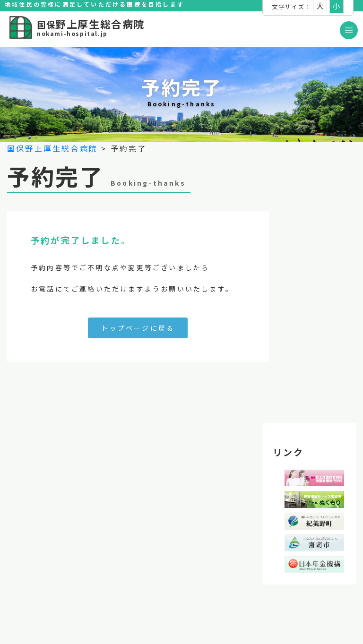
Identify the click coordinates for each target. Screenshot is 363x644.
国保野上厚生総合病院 (52, 148)
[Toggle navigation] (349, 30)
